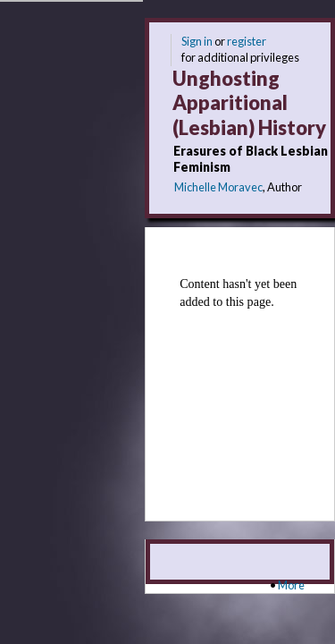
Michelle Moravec (218, 187)
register (247, 41)
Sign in (197, 41)
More (291, 585)
